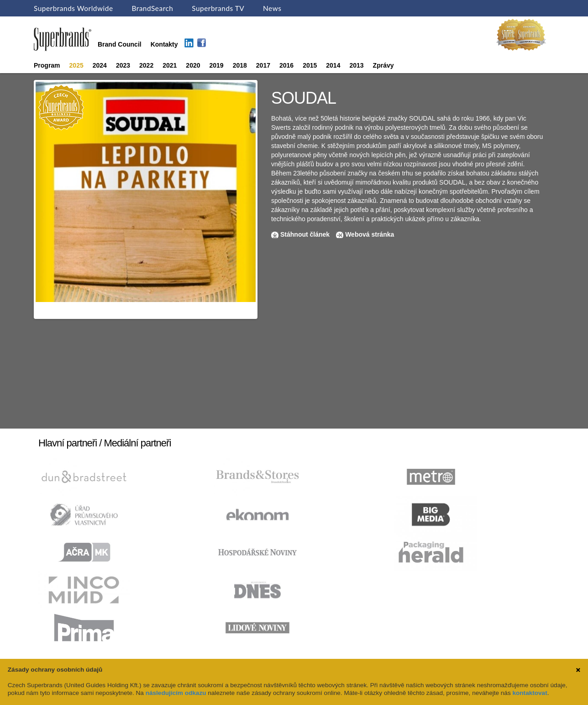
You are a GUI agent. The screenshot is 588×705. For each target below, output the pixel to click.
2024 (100, 65)
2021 (170, 65)
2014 (333, 65)
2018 (240, 65)
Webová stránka (370, 234)
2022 (146, 65)
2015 (310, 65)
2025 (76, 65)
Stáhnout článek (305, 234)
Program (47, 65)
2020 (193, 65)
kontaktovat (530, 693)
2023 (123, 65)
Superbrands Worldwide (73, 8)
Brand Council (120, 44)
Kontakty (164, 44)
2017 (263, 65)
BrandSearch (152, 8)
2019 (217, 65)
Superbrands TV (218, 8)
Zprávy (383, 65)
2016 (286, 65)
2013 (356, 65)
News (272, 8)
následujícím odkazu (176, 693)
